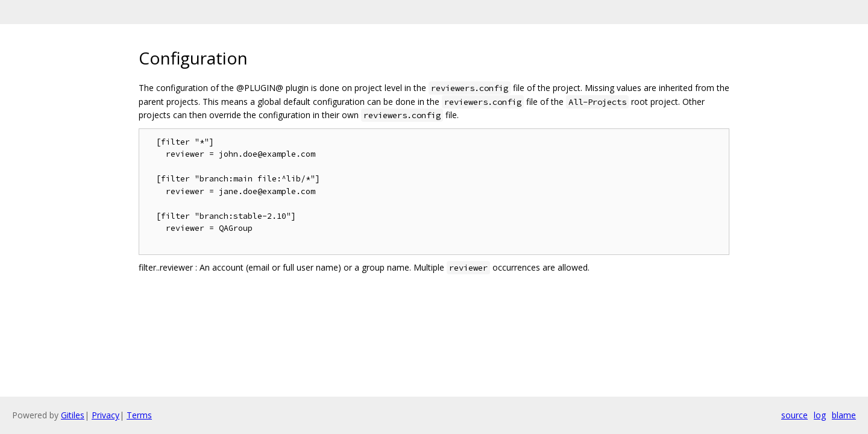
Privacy (105, 415)
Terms (139, 415)
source (794, 415)
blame (844, 415)
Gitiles (73, 415)
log (820, 415)
